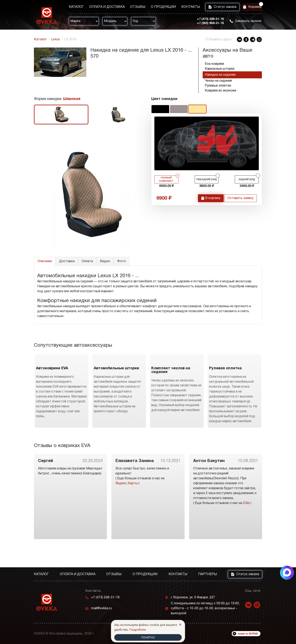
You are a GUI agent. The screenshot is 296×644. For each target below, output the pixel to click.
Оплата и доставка (105, 8)
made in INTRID (248, 634)
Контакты (182, 8)
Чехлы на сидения (218, 81)
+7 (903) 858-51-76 (206, 24)
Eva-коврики (214, 64)
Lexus (55, 39)
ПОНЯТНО (148, 637)
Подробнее (138, 629)
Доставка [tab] (67, 261)
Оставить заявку (240, 200)
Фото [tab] (121, 261)
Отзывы (133, 8)
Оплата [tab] (87, 261)
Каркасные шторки (220, 69)
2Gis (246, 526)
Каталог (76, 8)
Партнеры (208, 574)
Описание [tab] (45, 261)
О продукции (157, 8)
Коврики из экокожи (220, 91)
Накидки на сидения (220, 75)
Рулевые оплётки (218, 86)
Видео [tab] (105, 261)
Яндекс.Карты (127, 506)
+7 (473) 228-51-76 (206, 20)
